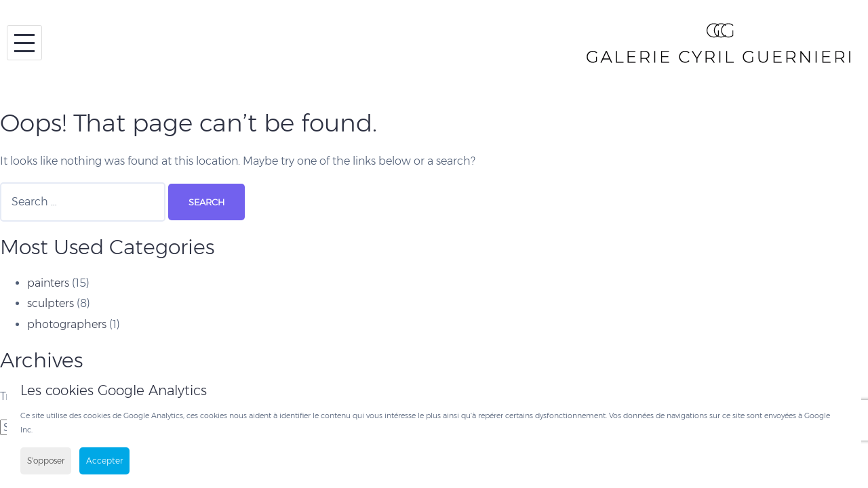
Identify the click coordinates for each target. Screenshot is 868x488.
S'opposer (46, 461)
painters (48, 283)
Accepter (104, 461)
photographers (67, 324)
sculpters (51, 303)
